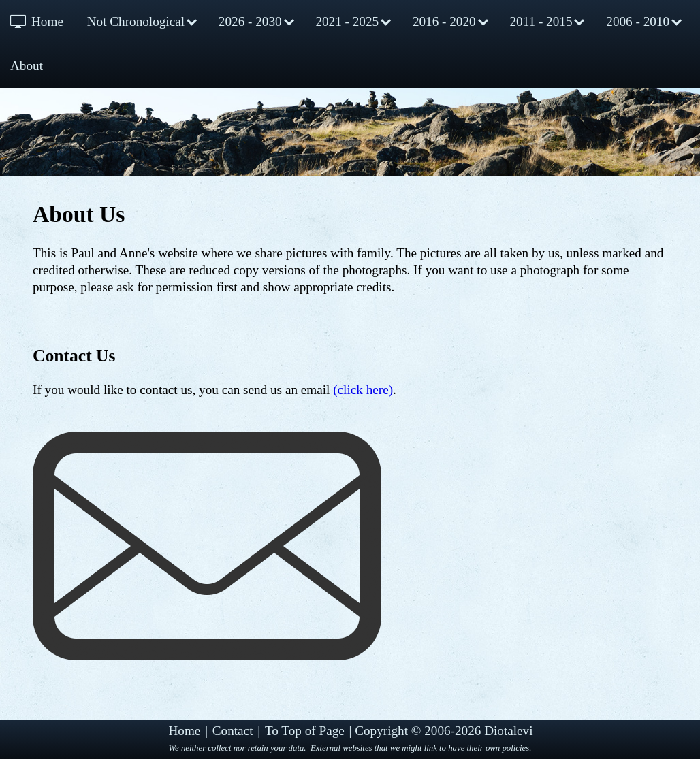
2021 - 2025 (347, 21)
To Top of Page (305, 731)
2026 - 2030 (250, 21)
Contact (233, 731)
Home (47, 21)
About (27, 66)
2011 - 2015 (541, 21)
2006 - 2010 (638, 21)
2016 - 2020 (444, 21)
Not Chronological (136, 21)
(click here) (363, 390)
